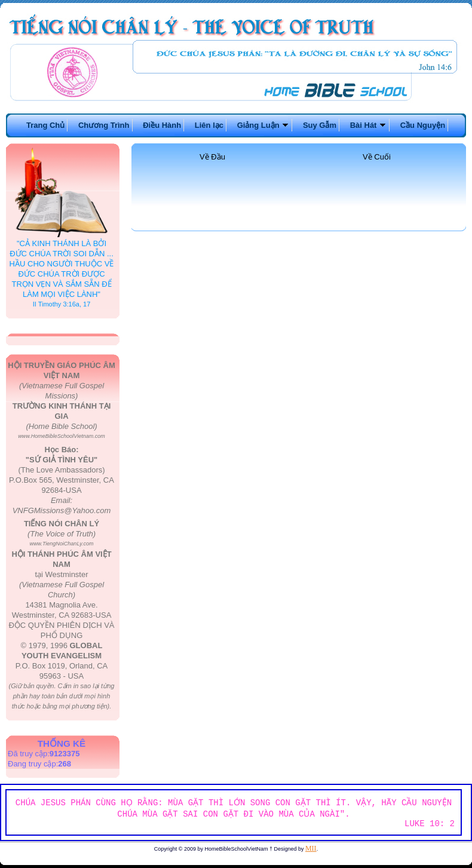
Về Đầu (212, 157)
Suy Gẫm (320, 125)
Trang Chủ (45, 125)
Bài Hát (368, 125)
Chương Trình (104, 125)
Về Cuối (377, 157)
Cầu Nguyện (423, 125)
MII (311, 848)
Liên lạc (209, 125)
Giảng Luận (263, 125)
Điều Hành (162, 125)
